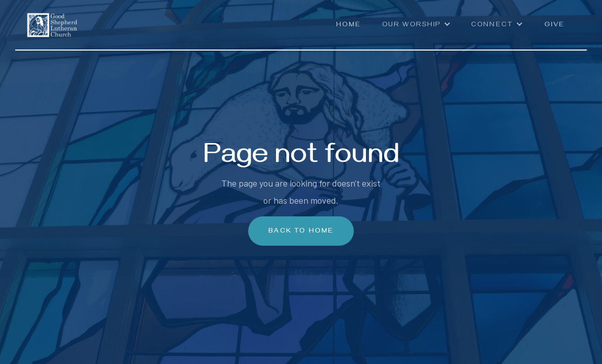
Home (349, 26)
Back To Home (301, 232)
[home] (52, 19)
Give (554, 26)
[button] (416, 30)
